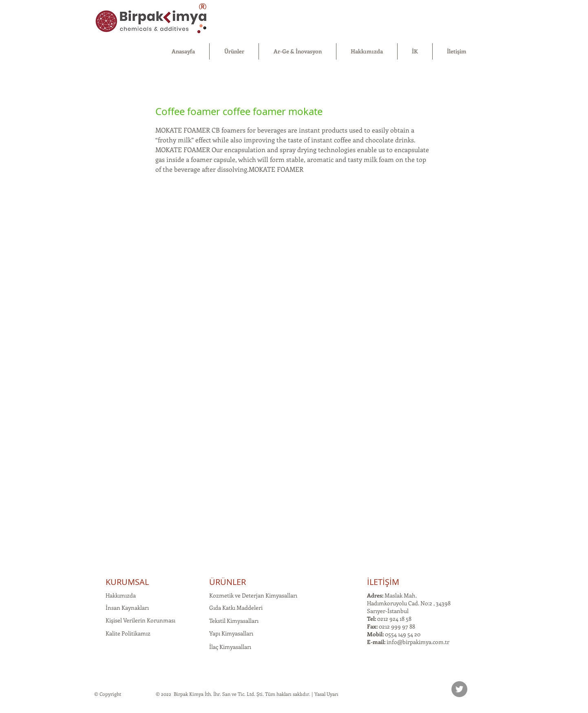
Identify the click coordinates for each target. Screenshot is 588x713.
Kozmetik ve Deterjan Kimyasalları (253, 595)
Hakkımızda (121, 595)
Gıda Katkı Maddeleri (236, 608)
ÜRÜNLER (228, 582)
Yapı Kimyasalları (231, 633)
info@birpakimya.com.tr (418, 642)
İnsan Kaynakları (127, 608)
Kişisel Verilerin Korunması (140, 620)
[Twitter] (459, 689)
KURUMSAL (127, 582)
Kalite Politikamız (128, 633)
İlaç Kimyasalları (230, 647)
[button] (234, 51)
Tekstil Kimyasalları (234, 621)
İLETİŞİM (383, 582)
